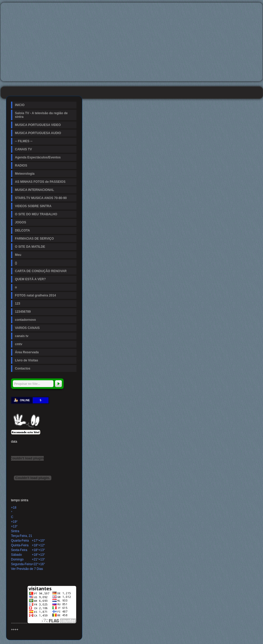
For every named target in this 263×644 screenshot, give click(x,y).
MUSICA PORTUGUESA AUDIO (38, 133)
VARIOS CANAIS (27, 328)
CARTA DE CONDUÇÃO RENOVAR (41, 271)
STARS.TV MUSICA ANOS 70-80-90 (41, 198)
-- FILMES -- (24, 141)
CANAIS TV (23, 149)
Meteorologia (25, 174)
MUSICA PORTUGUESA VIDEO (38, 125)
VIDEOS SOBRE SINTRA (33, 206)
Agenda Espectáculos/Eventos (38, 157)
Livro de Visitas (26, 360)
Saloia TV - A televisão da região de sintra (41, 115)
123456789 (23, 312)
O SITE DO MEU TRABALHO (36, 214)
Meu (18, 255)
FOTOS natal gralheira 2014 (35, 295)
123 (18, 304)
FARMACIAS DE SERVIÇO (34, 239)
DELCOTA (22, 230)
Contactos (23, 368)
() (16, 263)
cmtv (19, 344)
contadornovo (25, 320)
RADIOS (21, 166)
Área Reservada (27, 352)
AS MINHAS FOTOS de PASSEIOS (40, 182)
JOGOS (21, 222)
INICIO (20, 105)
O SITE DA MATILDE (30, 247)
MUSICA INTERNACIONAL (35, 190)
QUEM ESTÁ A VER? (30, 279)
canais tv (22, 336)
